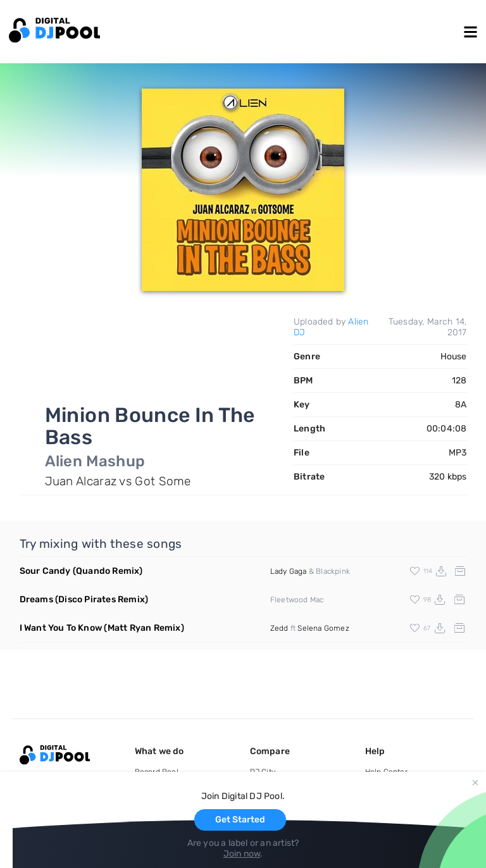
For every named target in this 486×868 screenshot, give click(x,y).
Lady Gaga (289, 571)
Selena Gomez (323, 628)
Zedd (279, 628)
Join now (242, 854)
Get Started (240, 820)
